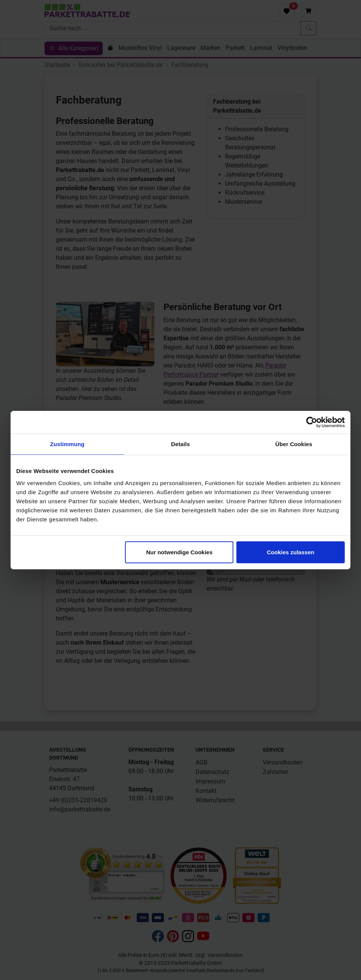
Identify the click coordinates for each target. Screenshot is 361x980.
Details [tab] (180, 444)
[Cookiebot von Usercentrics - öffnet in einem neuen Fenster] (312, 422)
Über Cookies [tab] (294, 444)
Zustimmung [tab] (67, 444)
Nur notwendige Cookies (179, 552)
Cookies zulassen (291, 552)
